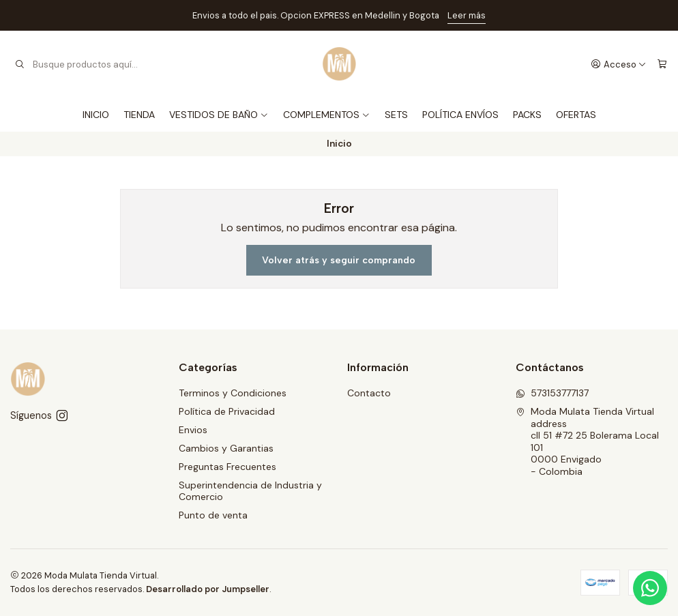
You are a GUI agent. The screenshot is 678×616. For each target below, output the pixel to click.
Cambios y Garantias (226, 448)
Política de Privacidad (227, 411)
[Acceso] (619, 64)
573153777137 (552, 393)
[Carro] (662, 64)
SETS (396, 115)
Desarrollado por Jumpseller (208, 589)
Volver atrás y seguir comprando (339, 260)
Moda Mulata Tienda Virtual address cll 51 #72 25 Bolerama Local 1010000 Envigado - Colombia (587, 441)
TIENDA (139, 115)
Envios (193, 430)
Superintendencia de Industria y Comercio (250, 491)
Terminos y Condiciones (233, 393)
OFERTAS (576, 115)
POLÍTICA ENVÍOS (460, 115)
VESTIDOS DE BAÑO (219, 115)
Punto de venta (213, 515)
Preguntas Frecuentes (227, 467)
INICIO (96, 115)
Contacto (369, 393)
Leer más (467, 15)
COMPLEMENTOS (327, 115)
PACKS (527, 115)
